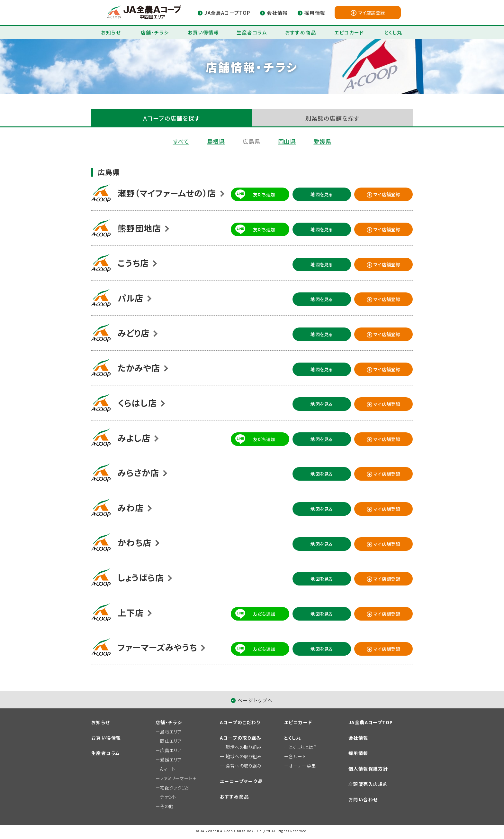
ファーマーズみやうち (157, 647)
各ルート (297, 756)
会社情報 (358, 738)
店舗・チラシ (155, 32)
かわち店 (135, 542)
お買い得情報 (203, 32)
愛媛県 (322, 141)
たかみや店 (139, 368)
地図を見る (322, 194)
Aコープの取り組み (241, 738)
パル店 (130, 298)
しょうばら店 (141, 577)
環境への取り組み (244, 747)
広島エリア (171, 750)
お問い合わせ (363, 799)
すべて (181, 141)
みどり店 (134, 333)
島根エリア (171, 732)
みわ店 (131, 507)
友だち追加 (264, 194)
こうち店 (133, 263)
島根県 (216, 141)
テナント (168, 797)
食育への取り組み (244, 766)
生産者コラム (252, 32)
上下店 (131, 612)
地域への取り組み (244, 756)
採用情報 (358, 753)
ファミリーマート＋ (178, 778)
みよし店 (134, 438)
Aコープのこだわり (240, 722)
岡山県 (287, 141)
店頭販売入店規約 (368, 784)
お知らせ (111, 32)
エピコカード (349, 32)
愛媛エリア (171, 760)
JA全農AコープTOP (371, 722)
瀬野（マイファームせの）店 (167, 193)
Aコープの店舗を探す (172, 118)
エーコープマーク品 (241, 781)
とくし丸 (393, 32)
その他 (167, 806)
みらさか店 (138, 472)
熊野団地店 (139, 228)
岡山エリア (171, 741)
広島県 (251, 141)
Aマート (168, 769)
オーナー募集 (302, 766)
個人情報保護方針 (368, 769)
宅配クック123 (174, 788)
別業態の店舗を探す (332, 118)
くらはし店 (137, 403)
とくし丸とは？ (303, 747)
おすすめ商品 (301, 32)
